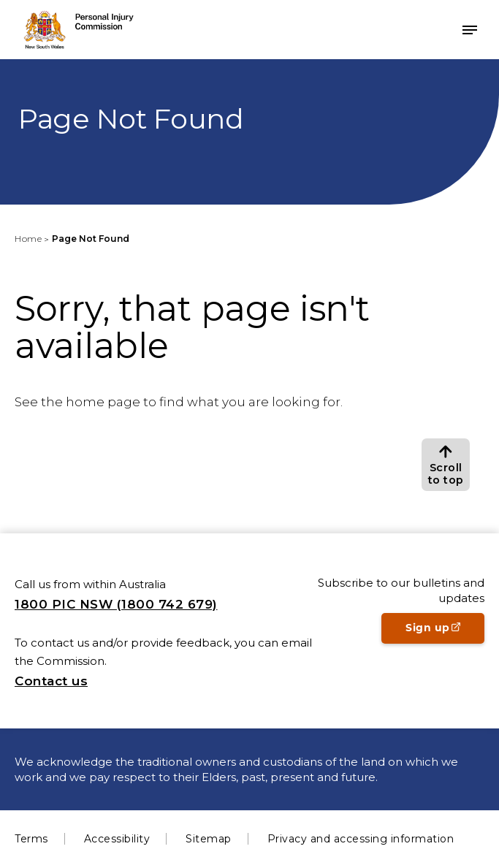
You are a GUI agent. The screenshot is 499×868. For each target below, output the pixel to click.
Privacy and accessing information (361, 839)
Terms (31, 839)
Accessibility (117, 839)
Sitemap (209, 839)
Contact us (51, 681)
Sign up (445, 632)
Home (28, 239)
